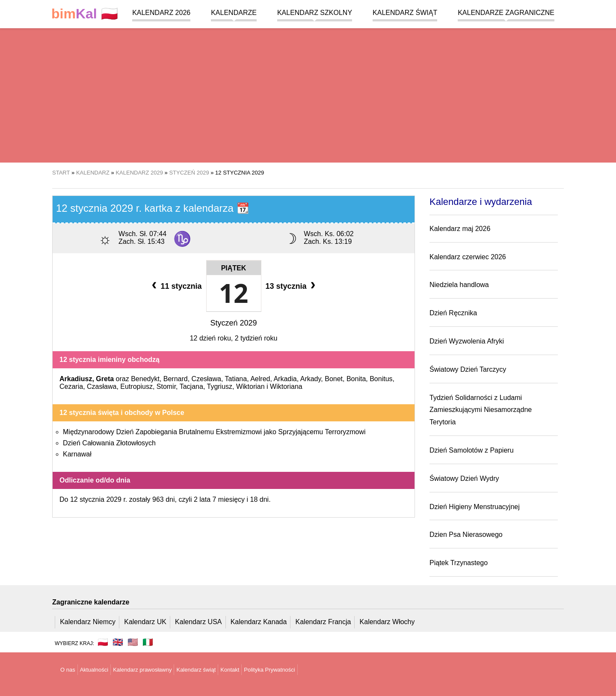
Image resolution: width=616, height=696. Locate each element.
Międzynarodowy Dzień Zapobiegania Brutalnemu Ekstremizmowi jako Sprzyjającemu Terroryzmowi (214, 432)
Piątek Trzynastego (459, 563)
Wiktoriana (286, 387)
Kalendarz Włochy (387, 622)
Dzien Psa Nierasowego (466, 535)
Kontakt (230, 670)
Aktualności (94, 670)
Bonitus (381, 379)
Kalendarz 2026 (161, 13)
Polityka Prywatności (269, 670)
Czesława (206, 379)
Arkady (311, 379)
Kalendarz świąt (405, 13)
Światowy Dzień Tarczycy (468, 369)
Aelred (260, 379)
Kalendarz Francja (323, 622)
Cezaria (71, 387)
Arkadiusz (76, 379)
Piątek (234, 268)
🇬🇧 (118, 642)
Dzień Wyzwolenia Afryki (467, 341)
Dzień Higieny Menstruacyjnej (475, 507)
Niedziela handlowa (459, 285)
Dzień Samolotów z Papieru (472, 450)
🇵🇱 (85, 14)
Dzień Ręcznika (453, 313)
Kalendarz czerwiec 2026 (468, 257)
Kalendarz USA (198, 622)
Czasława (102, 387)
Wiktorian (250, 387)
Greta (105, 379)
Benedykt (145, 379)
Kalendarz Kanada (259, 622)
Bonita (356, 379)
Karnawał (77, 454)
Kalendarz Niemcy (88, 622)
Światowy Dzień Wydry (464, 478)
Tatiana (236, 379)
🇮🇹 (148, 642)
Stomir (166, 387)
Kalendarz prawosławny (142, 670)
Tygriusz (219, 387)
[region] (308, 94)
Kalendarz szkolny (315, 13)
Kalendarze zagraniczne (506, 13)
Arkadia (285, 379)
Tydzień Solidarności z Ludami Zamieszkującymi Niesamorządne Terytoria (481, 410)
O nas (68, 670)
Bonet (334, 379)
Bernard (176, 379)
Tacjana (191, 387)
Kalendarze (234, 13)
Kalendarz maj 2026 (460, 229)
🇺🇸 (133, 642)
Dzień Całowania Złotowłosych (109, 443)
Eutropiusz (136, 387)
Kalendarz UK (145, 622)
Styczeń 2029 (233, 323)
